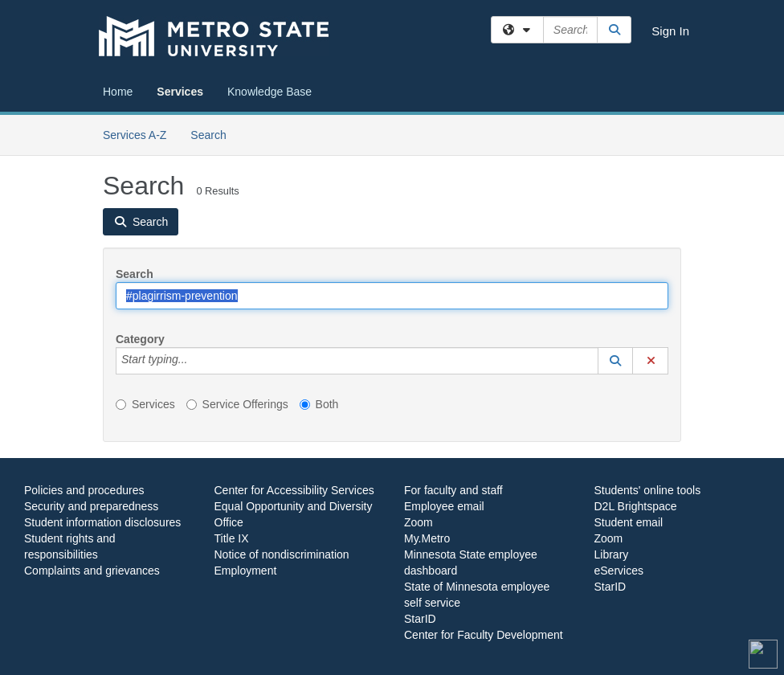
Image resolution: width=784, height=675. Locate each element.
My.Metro (427, 538)
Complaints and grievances (92, 571)
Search (214, 134)
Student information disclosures (102, 522)
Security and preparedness (91, 506)
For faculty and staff (453, 490)
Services (180, 92)
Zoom (419, 522)
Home (118, 92)
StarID (420, 619)
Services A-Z (135, 135)
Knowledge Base (269, 92)
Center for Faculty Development (484, 635)
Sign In (670, 31)
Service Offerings (237, 404)
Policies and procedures (84, 490)
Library (612, 554)
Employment (246, 571)
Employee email (444, 506)
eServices (619, 571)
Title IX (232, 538)
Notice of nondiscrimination (282, 554)
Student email (629, 522)
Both (319, 404)
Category (140, 339)
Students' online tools (648, 490)
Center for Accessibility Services (294, 490)
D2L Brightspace (636, 506)
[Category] (196, 361)
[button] (615, 361)
